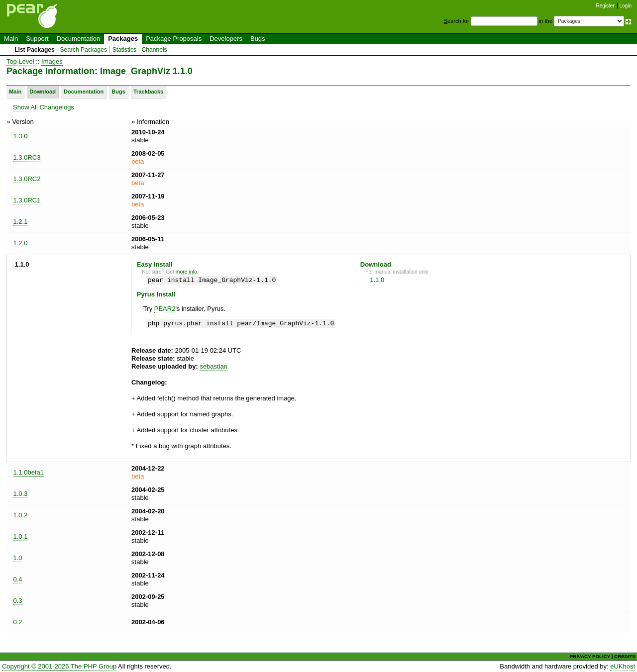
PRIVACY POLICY (590, 656)
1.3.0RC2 (27, 179)
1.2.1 (21, 222)
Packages (123, 39)
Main (11, 39)
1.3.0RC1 (27, 200)
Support (37, 39)
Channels (155, 50)
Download (43, 92)
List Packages (35, 50)
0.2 (18, 622)
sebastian (213, 366)
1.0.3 (21, 494)
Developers (226, 39)
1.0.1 (21, 536)
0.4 (18, 579)
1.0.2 (21, 515)
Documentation (78, 39)
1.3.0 (21, 136)
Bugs (258, 39)
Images (52, 61)
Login (626, 6)
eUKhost (623, 666)
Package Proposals (174, 39)
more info (186, 272)
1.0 (18, 558)
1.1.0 (377, 280)
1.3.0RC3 (27, 157)
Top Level (20, 61)
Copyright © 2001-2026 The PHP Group (59, 666)
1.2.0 (21, 243)
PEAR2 (165, 309)
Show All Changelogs (44, 107)
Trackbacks (148, 92)
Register (605, 6)
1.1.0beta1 (29, 472)
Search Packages (83, 50)
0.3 (18, 601)
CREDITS (625, 656)
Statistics (124, 50)
